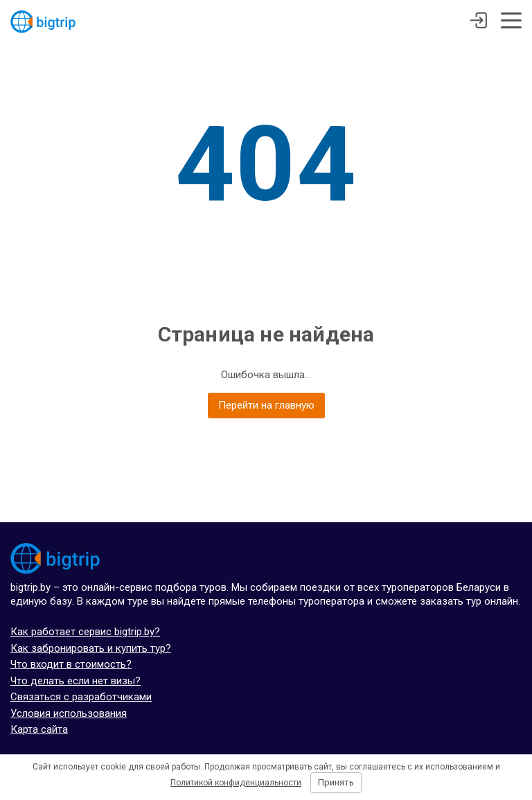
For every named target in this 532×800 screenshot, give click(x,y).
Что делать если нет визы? (76, 681)
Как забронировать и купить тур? (91, 648)
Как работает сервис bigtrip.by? (85, 632)
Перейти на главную (266, 405)
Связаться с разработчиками (81, 697)
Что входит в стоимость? (71, 664)
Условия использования (69, 713)
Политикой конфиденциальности (236, 783)
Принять (336, 782)
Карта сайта (39, 729)
